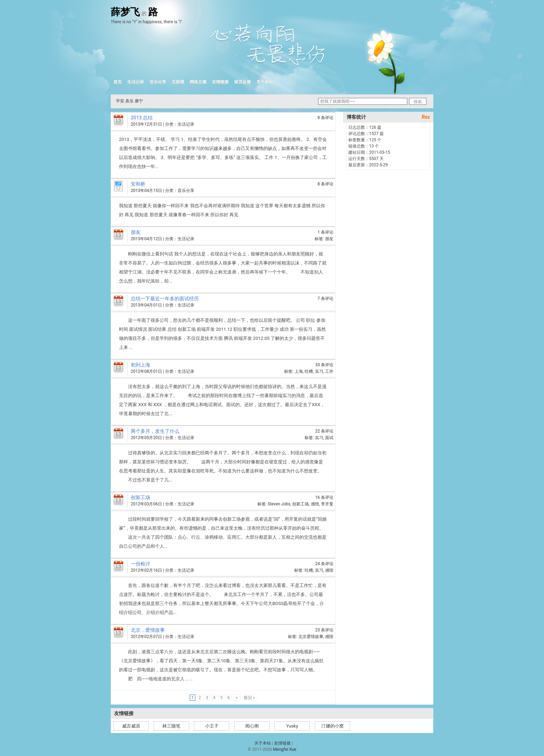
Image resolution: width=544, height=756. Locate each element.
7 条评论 (325, 299)
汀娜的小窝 (333, 726)
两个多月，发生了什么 (155, 431)
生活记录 (136, 82)
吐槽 (309, 371)
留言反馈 (243, 82)
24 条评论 (324, 564)
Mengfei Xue (285, 749)
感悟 (315, 504)
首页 (118, 82)
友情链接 (220, 82)
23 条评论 (324, 630)
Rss (426, 117)
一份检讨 (141, 564)
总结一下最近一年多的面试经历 (165, 299)
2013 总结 (142, 118)
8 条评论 (325, 118)
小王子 (212, 726)
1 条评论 (325, 232)
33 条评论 (324, 365)
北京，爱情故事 (148, 630)
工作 (329, 371)
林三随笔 (171, 726)
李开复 (327, 504)
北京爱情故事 (311, 637)
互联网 (178, 82)
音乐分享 (158, 82)
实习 (319, 371)
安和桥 (138, 184)
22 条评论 (324, 431)
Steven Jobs (279, 504)
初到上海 (141, 365)
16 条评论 (324, 497)
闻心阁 (252, 726)
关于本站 (265, 82)
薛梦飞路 (134, 12)
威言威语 (131, 726)
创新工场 (141, 497)
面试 (329, 438)
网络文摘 (198, 82)
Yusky (292, 726)
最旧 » (249, 698)
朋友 (136, 232)
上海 (299, 371)
